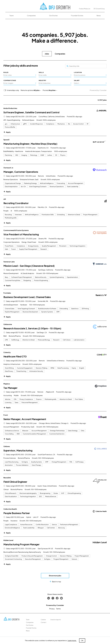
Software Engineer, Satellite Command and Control (31, 112)
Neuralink (7, 478)
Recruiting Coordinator (16, 203)
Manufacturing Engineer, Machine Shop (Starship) (30, 144)
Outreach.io (8, 168)
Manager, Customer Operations (21, 172)
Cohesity (7, 352)
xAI (5, 199)
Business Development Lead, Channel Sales (27, 297)
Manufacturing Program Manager (21, 544)
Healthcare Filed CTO (15, 356)
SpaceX (6, 140)
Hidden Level (8, 540)
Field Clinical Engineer (15, 482)
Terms (58, 609)
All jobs (37, 90)
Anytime (53, 90)
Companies (31, 16)
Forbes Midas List (85, 9)
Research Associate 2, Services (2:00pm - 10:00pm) (32, 328)
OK (82, 640)
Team (11, 16)
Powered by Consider (98, 90)
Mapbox (7, 384)
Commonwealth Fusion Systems (16, 230)
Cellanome (8, 324)
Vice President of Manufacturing (21, 234)
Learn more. (72, 640)
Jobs (47, 54)
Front (6, 415)
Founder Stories (77, 16)
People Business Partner (17, 513)
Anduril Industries (10, 108)
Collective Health (10, 509)
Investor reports (56, 620)
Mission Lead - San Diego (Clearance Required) (29, 266)
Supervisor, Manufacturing (18, 450)
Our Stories (53, 16)
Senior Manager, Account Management (25, 419)
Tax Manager (10, 388)
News (99, 16)
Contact (43, 622)
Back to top (55, 582)
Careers (43, 620)
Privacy (52, 609)
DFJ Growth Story (99, 9)
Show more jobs (55, 576)
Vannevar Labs (9, 262)
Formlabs (7, 293)
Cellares (7, 446)
